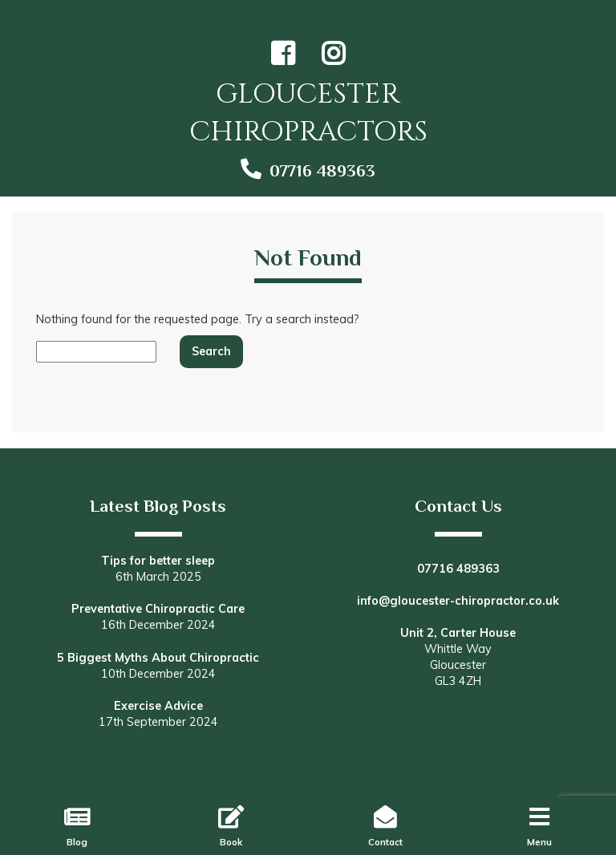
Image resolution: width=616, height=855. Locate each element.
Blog (77, 842)
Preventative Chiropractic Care (158, 609)
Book (231, 842)
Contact (385, 842)
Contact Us (458, 506)
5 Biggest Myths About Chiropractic (158, 658)
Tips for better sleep (158, 561)
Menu (539, 842)
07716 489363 (322, 171)
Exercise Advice (158, 706)
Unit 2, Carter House (458, 633)
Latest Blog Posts (158, 506)
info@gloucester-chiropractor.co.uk (458, 601)
